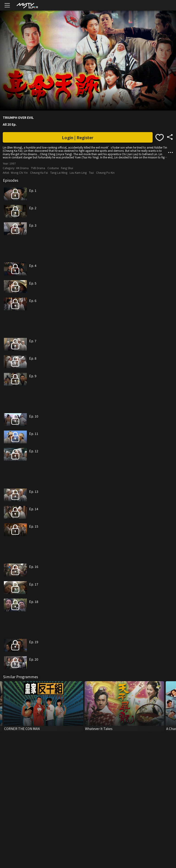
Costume (53, 168)
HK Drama (22, 168)
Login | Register (78, 137)
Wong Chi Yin (19, 172)
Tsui (91, 172)
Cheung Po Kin (105, 172)
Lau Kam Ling (78, 172)
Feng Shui (67, 168)
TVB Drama (38, 168)
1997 (13, 163)
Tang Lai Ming (59, 172)
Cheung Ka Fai (39, 172)
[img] (27, 5)
